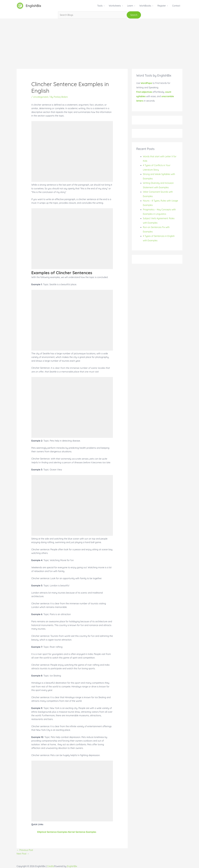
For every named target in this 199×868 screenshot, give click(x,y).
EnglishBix (33, 6)
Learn (130, 6)
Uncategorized (40, 97)
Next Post (23, 854)
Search (134, 15)
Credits (51, 866)
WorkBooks (145, 6)
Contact (176, 6)
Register (162, 6)
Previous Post (25, 850)
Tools (100, 6)
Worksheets (115, 6)
